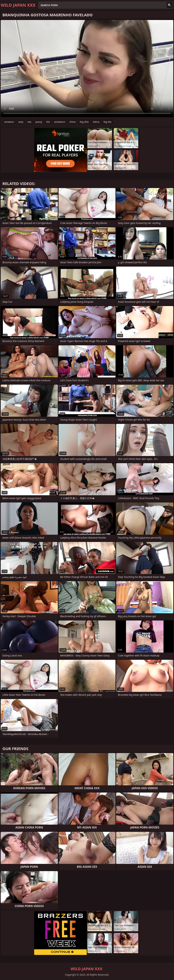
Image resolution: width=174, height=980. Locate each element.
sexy (21, 122)
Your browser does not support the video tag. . (87, 69)
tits (48, 122)
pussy (39, 122)
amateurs (60, 122)
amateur (9, 122)
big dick (84, 122)
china (73, 122)
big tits (108, 122)
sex (29, 122)
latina (96, 122)
